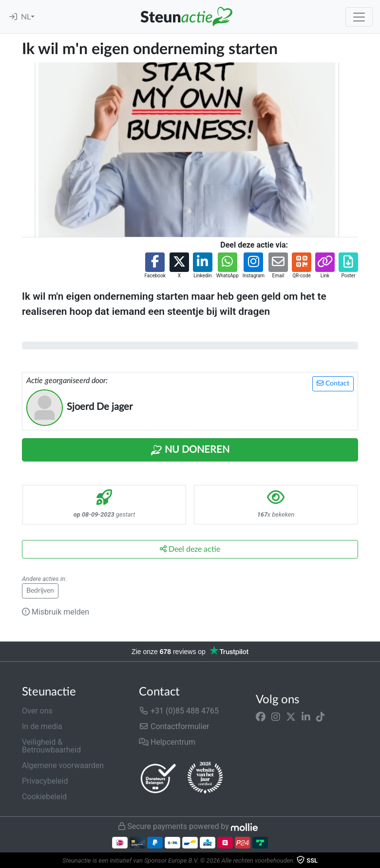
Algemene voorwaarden (63, 765)
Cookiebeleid (44, 797)
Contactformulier (174, 726)
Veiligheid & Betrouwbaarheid (51, 746)
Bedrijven (40, 591)
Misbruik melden (56, 612)
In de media (42, 726)
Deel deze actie (190, 549)
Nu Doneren (190, 450)
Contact (333, 383)
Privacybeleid (45, 781)
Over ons (37, 711)
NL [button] (26, 17)
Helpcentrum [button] (167, 742)
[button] (155, 266)
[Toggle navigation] (359, 17)
